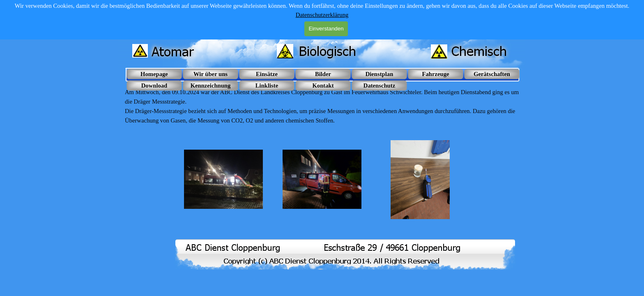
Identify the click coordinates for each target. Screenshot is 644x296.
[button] (223, 180)
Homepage (154, 74)
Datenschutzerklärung (322, 15)
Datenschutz (379, 86)
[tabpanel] (322, 106)
